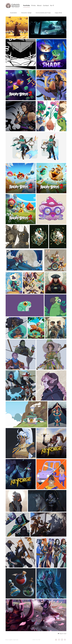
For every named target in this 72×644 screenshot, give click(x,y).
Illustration (13, 13)
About (39, 5)
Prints (33, 5)
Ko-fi (52, 5)
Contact (46, 5)
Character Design (26, 13)
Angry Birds (58, 13)
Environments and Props (43, 13)
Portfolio (27, 5)
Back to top (36, 640)
